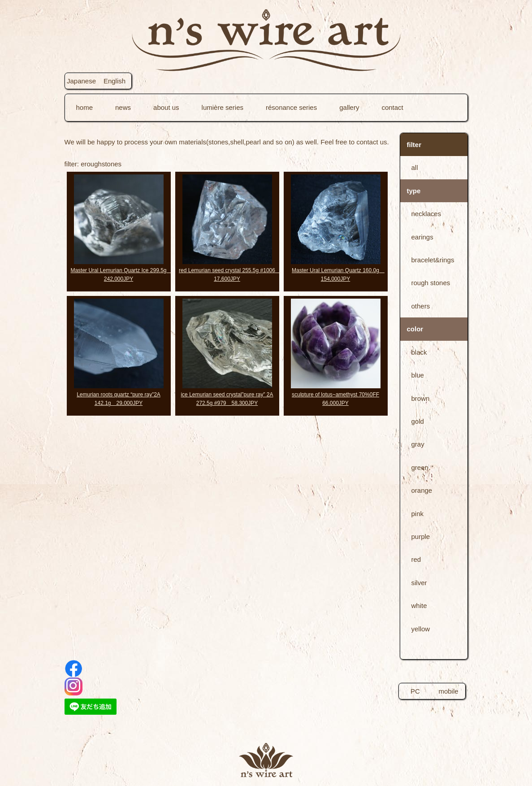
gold (418, 421)
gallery (349, 107)
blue (418, 375)
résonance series (291, 107)
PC (415, 691)
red (416, 559)
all (415, 167)
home (85, 107)
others (421, 306)
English (115, 81)
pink (418, 514)
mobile (448, 691)
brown (421, 398)
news (123, 107)
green (420, 467)
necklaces (426, 214)
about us (166, 107)
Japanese (81, 81)
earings (422, 237)
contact (392, 107)
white (419, 606)
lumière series (223, 107)
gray (418, 444)
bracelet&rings (433, 260)
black (419, 352)
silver (419, 583)
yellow (421, 629)
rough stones (431, 283)
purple (421, 536)
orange (422, 490)
